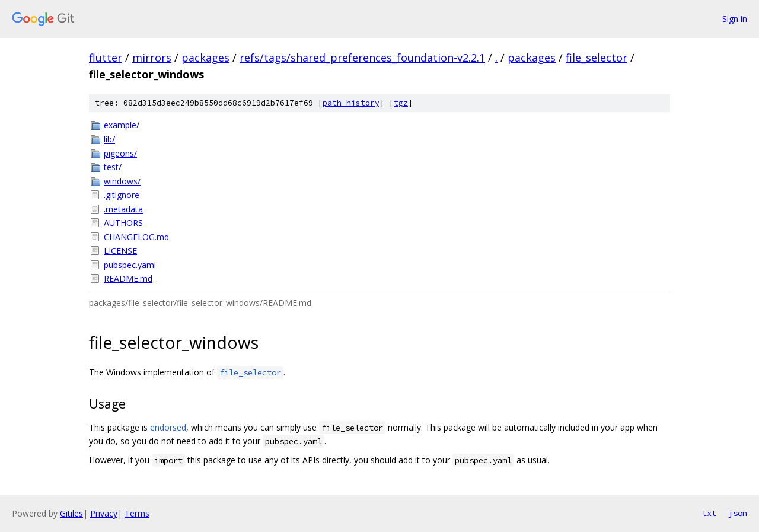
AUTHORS (123, 223)
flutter (106, 58)
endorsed (168, 427)
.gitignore (122, 195)
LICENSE (120, 251)
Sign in (735, 19)
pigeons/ (120, 153)
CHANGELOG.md (136, 237)
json (738, 513)
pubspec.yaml (130, 265)
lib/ (109, 139)
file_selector (597, 58)
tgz (401, 103)
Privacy (104, 513)
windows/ (122, 181)
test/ (113, 167)
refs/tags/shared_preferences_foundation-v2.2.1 (362, 58)
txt (709, 513)
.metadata (123, 209)
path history (351, 103)
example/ (122, 125)
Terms (137, 513)
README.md (128, 278)
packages (205, 58)
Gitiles (71, 513)
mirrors (152, 58)
